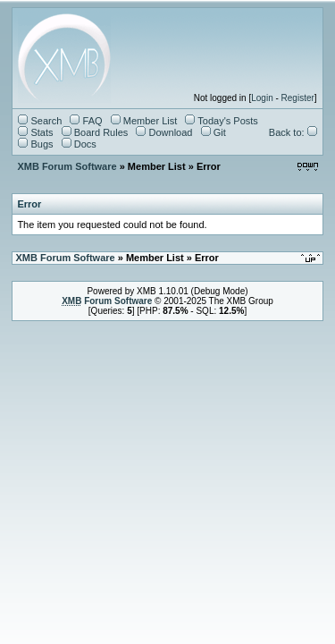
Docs (79, 144)
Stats (35, 132)
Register (298, 98)
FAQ (86, 121)
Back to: (293, 132)
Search (40, 121)
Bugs (35, 144)
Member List (144, 121)
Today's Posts (221, 121)
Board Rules (95, 132)
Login (262, 98)
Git (214, 132)
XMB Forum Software (67, 166)
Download (164, 132)
